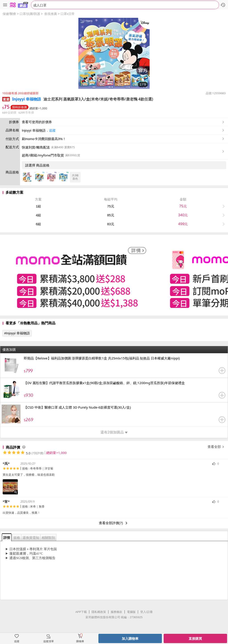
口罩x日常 (68, 14)
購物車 (80, 641)
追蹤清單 (49, 641)
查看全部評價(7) (114, 523)
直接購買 (195, 639)
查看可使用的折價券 (123, 122)
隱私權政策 (99, 612)
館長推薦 (51, 14)
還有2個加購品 (114, 432)
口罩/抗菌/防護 (30, 14)
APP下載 (81, 612)
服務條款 (116, 612)
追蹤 (52, 130)
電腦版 (131, 612)
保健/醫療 (9, 14)
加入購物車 (130, 639)
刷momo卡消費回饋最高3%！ (44, 139)
